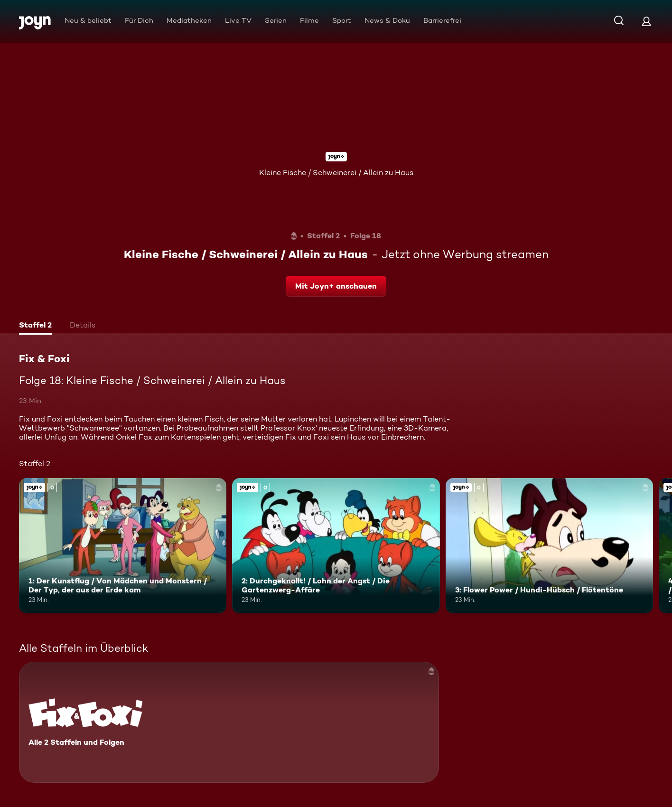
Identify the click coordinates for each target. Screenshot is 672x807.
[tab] (35, 326)
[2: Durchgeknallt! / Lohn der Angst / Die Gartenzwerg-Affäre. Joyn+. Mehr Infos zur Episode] (336, 545)
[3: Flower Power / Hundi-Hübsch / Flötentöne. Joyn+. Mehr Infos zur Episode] (549, 545)
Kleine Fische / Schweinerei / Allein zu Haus (336, 173)
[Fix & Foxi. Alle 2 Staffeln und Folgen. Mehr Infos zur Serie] (229, 722)
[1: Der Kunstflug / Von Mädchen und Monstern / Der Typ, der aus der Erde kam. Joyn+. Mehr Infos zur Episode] (123, 545)
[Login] (646, 21)
